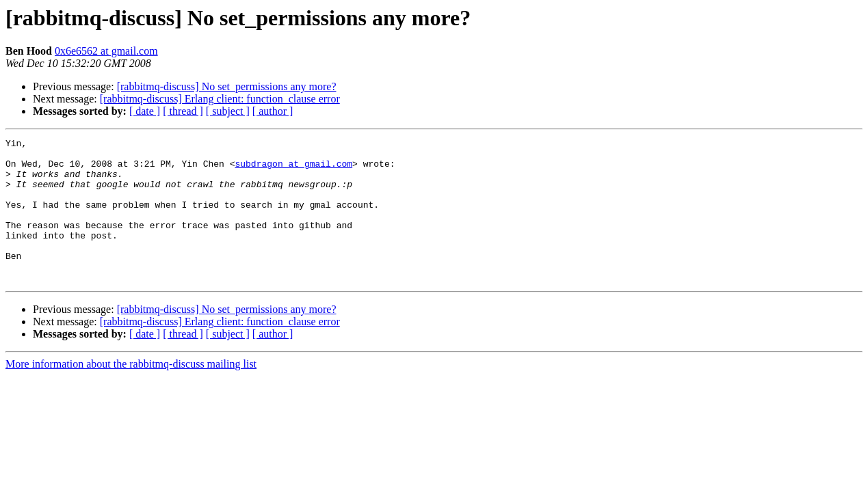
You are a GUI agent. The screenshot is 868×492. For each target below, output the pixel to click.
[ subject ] (228, 111)
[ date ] (145, 111)
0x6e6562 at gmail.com (106, 51)
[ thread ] (183, 111)
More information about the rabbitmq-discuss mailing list (131, 393)
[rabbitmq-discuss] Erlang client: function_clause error (220, 99)
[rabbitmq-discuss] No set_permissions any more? (227, 86)
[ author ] (273, 111)
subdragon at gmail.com (293, 169)
